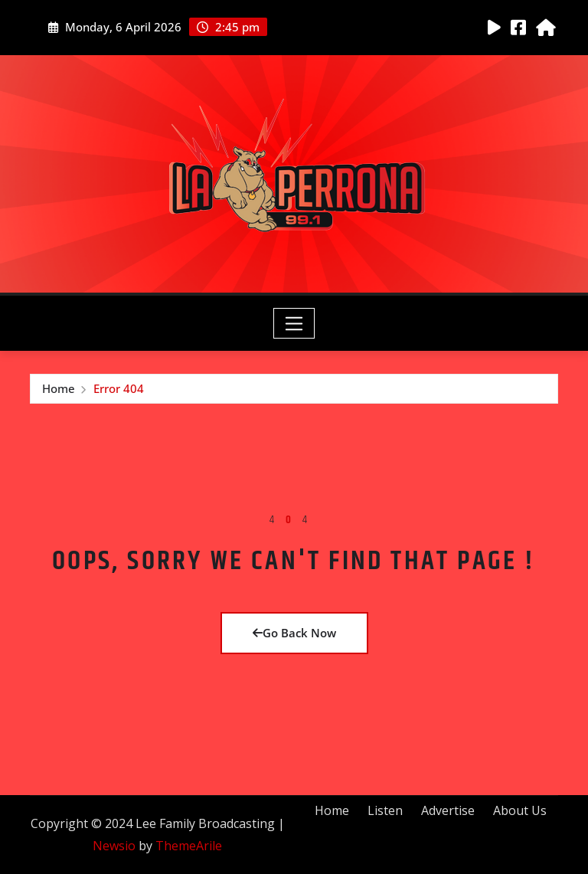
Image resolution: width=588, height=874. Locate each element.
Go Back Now (294, 633)
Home (59, 388)
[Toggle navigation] (294, 323)
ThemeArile (189, 846)
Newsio (114, 846)
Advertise (448, 810)
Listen (385, 810)
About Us (520, 810)
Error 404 (119, 388)
